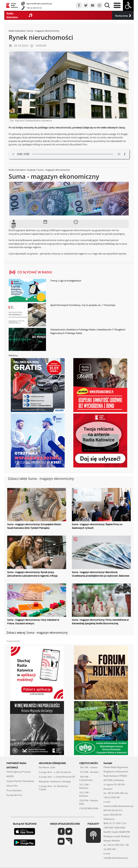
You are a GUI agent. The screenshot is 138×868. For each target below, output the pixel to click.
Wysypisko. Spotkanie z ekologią (55, 781)
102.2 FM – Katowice (85, 794)
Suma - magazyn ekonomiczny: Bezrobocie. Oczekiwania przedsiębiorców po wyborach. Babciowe (101, 574)
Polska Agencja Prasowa (19, 771)
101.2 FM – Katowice (85, 786)
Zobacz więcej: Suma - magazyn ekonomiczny (37, 632)
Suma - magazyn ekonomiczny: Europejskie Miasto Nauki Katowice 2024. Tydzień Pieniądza (34, 526)
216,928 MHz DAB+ (89, 808)
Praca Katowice (14, 790)
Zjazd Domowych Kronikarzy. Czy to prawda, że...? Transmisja (83, 305)
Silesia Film (12, 785)
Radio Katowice (17, 31)
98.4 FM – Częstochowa (86, 778)
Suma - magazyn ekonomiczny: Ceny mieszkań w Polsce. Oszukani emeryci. (33, 621)
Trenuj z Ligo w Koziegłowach (66, 281)
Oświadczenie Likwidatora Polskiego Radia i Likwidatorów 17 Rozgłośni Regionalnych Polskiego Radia (88, 331)
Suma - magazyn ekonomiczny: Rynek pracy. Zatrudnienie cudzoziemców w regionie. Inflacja (32, 574)
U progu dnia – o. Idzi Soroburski (55, 772)
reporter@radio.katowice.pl (39, 4)
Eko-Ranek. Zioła (47, 767)
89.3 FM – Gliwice (88, 767)
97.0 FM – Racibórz (89, 772)
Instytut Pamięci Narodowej (20, 781)
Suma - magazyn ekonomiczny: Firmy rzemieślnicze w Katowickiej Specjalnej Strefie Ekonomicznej (100, 621)
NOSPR (10, 776)
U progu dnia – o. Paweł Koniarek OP (57, 776)
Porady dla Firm (14, 795)
